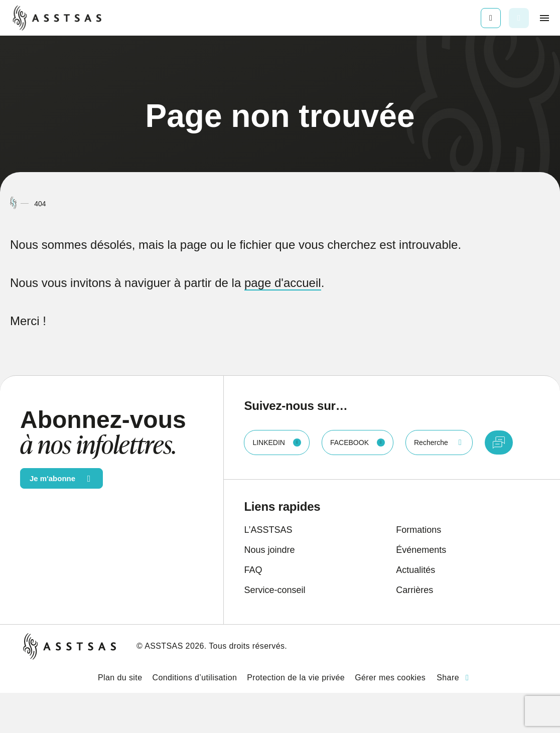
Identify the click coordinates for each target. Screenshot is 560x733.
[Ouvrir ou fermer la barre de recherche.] (519, 18)
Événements (421, 550)
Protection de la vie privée (296, 678)
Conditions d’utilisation (194, 678)
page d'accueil (283, 283)
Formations (418, 530)
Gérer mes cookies (390, 678)
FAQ (253, 570)
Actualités (415, 570)
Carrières (414, 590)
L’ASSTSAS (268, 530)
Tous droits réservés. (248, 646)
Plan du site (120, 678)
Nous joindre (269, 550)
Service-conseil (274, 590)
